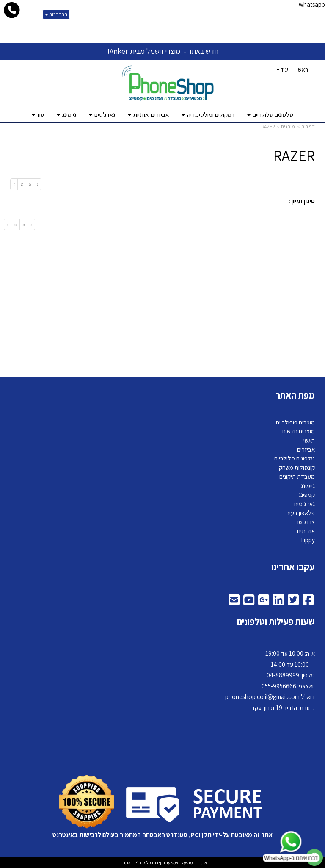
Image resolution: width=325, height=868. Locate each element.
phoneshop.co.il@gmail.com (262, 697)
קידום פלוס (152, 862)
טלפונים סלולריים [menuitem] (270, 115)
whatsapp (312, 4)
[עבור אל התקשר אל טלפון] (12, 10)
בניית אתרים (130, 862)
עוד (282, 69)
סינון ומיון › (302, 201)
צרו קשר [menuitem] (305, 522)
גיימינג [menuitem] (66, 115)
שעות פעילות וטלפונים (276, 621)
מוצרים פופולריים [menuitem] (295, 422)
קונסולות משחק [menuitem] (297, 467)
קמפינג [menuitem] (307, 495)
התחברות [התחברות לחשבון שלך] (56, 14)
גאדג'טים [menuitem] (102, 115)
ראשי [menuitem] (302, 69)
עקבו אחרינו (293, 567)
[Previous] (30, 184)
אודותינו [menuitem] (306, 531)
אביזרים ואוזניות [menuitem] (148, 115)
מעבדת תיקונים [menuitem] (297, 476)
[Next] (22, 184)
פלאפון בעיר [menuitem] (301, 513)
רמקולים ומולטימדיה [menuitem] (208, 115)
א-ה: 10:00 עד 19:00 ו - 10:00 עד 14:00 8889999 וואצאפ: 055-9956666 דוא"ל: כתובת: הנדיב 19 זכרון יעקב (270, 681)
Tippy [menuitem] (307, 540)
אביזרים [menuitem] (306, 449)
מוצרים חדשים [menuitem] (299, 431)
